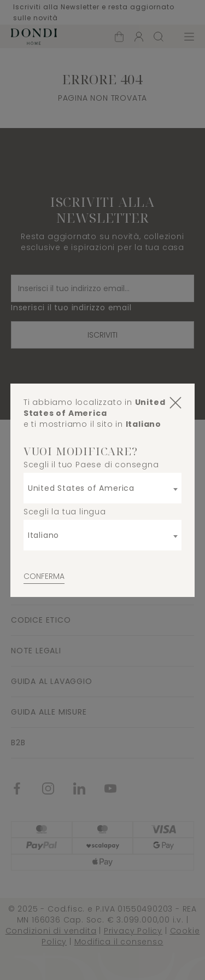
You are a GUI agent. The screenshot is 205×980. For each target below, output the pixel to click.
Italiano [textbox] (43, 535)
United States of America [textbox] (81, 488)
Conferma (44, 576)
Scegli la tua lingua (65, 512)
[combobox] (103, 488)
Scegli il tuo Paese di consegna (91, 465)
